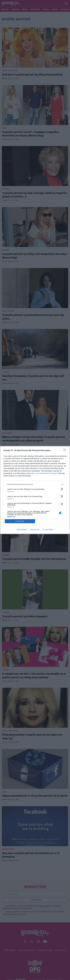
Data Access (35, 530)
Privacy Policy (48, 530)
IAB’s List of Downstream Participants (44, 473)
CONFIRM (20, 521)
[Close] (65, 451)
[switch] (61, 489)
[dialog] (35, 490)
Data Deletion (22, 530)
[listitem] (35, 484)
